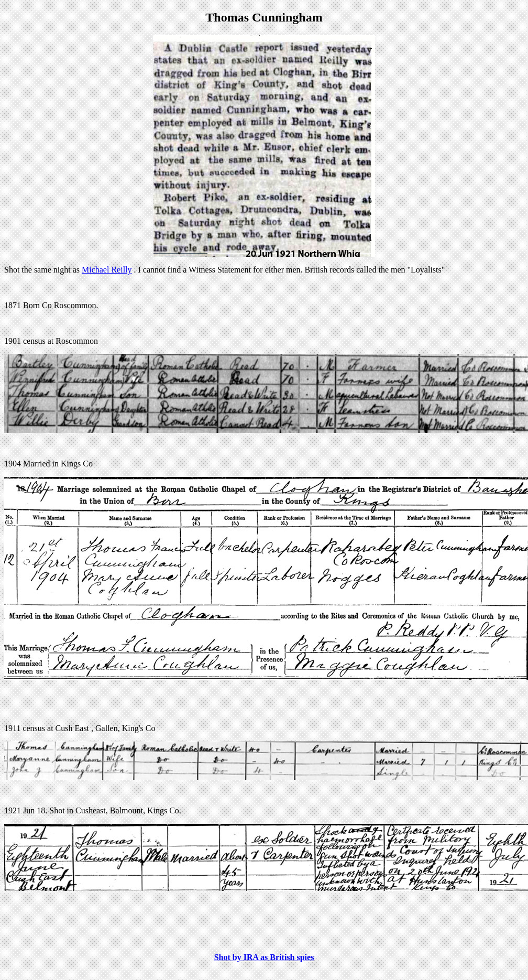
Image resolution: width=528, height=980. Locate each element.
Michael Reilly (107, 270)
